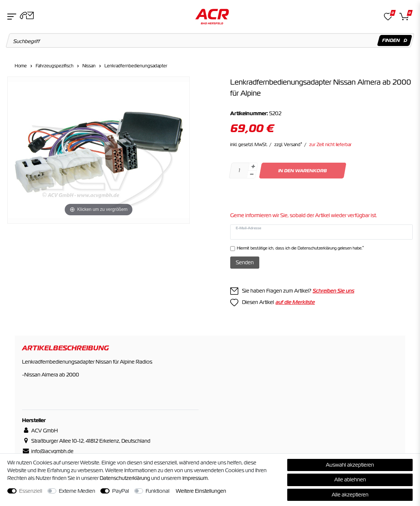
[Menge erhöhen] (253, 167)
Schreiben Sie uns (333, 291)
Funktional (158, 491)
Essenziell (31, 491)
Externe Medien (77, 491)
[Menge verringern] (252, 175)
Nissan (89, 66)
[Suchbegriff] (210, 40)
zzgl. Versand (288, 145)
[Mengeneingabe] (239, 171)
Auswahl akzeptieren (350, 465)
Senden (245, 262)
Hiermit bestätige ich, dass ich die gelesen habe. (300, 248)
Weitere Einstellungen (201, 491)
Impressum (195, 478)
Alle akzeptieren (350, 495)
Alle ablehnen (350, 480)
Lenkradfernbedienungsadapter (136, 66)
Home (21, 66)
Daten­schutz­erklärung (125, 478)
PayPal (121, 491)
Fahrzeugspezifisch (55, 66)
